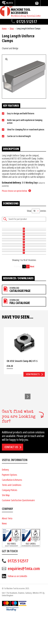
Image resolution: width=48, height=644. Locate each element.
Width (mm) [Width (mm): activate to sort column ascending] (20, 229)
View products (33, 404)
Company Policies (10, 519)
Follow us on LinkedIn (17, 606)
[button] (28, 426)
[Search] (44, 3)
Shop (12, 29)
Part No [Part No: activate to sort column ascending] (4, 229)
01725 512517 (27, 22)
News (4, 553)
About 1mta (7, 548)
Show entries (36, 211)
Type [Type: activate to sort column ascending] (11, 229)
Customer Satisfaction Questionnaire (18, 530)
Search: (24, 219)
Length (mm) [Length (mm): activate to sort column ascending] (37, 229)
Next (32, 296)
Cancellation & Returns (12, 509)
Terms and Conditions (12, 514)
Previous (18, 296)
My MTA (9, 3)
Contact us (11, 476)
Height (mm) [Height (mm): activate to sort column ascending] (28, 229)
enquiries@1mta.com (24, 598)
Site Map (6, 525)
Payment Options (9, 504)
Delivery (5, 499)
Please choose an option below (15, 191)
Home (4, 29)
